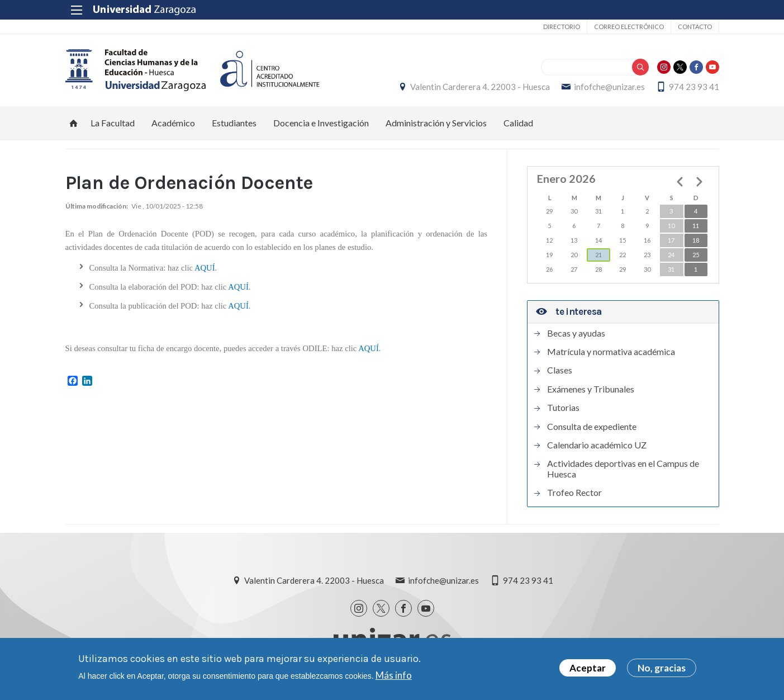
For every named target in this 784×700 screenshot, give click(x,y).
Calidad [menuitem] (518, 123)
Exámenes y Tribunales (591, 389)
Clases (560, 370)
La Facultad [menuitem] (113, 123)
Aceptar (588, 670)
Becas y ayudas (576, 333)
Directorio (562, 27)
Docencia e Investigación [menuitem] (321, 123)
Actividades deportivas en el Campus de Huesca (623, 469)
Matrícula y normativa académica (611, 352)
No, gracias (662, 670)
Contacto (695, 27)
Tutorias (563, 408)
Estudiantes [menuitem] (234, 123)
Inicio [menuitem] (74, 123)
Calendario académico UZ (597, 445)
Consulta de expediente (592, 427)
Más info (394, 676)
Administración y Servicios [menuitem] (436, 123)
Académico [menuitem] (173, 123)
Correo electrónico (629, 27)
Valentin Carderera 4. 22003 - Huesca (480, 87)
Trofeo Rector (574, 493)
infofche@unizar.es (609, 87)
